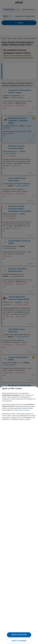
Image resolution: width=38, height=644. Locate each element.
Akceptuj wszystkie (19, 635)
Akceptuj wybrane (19, 641)
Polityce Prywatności (24, 410)
